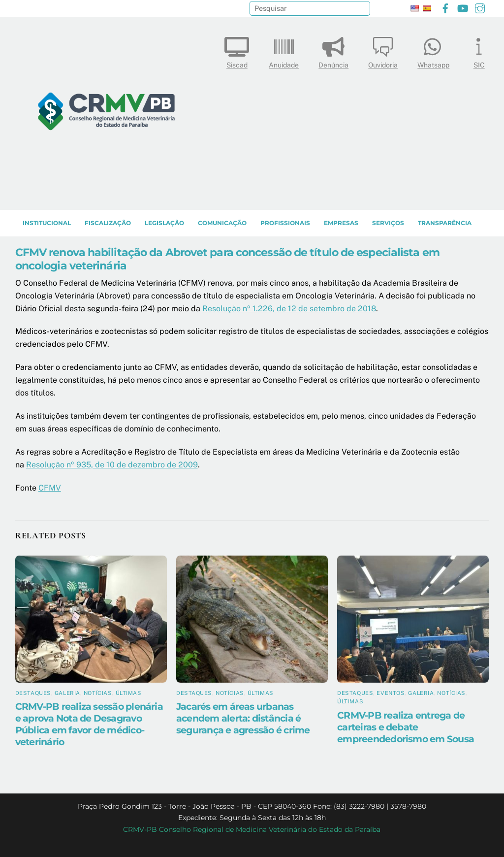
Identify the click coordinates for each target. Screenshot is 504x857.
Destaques (33, 693)
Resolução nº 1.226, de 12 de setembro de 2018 (289, 309)
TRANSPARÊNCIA (445, 223)
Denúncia (333, 50)
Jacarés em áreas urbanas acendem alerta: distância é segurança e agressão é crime (243, 718)
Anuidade (284, 50)
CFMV (50, 488)
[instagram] (480, 7)
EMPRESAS (341, 223)
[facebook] (445, 7)
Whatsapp (433, 50)
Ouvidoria (383, 50)
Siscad (237, 50)
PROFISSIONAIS (285, 223)
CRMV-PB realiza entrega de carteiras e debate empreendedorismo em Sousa (406, 727)
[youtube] (463, 7)
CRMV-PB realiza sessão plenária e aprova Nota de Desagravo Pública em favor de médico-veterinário (89, 724)
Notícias (98, 693)
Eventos (391, 693)
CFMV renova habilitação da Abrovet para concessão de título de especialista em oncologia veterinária (227, 259)
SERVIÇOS (388, 223)
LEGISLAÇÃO (164, 223)
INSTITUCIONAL (47, 223)
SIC (479, 50)
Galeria (67, 693)
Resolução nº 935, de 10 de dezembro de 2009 (112, 465)
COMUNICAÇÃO (222, 223)
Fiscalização (108, 223)
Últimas (129, 693)
